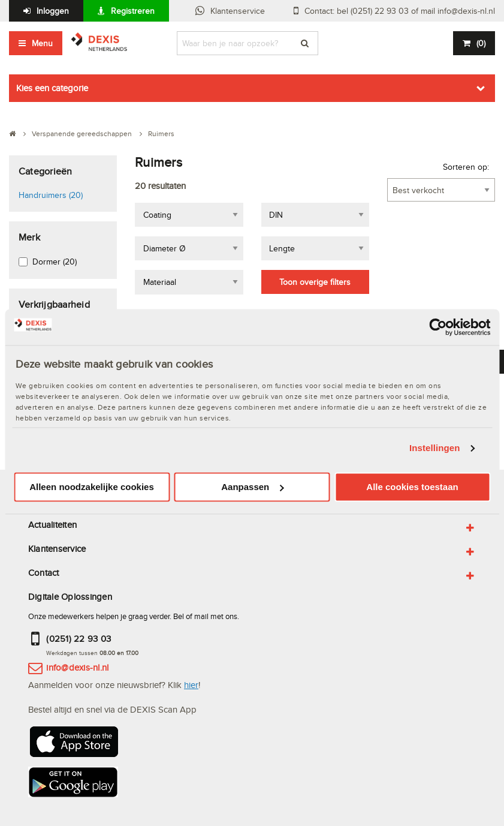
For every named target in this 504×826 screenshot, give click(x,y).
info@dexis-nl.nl (77, 667)
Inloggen (53, 11)
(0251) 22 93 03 (79, 639)
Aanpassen (252, 487)
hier (191, 685)
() (481, 43)
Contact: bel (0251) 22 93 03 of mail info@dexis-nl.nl (400, 11)
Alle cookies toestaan (412, 487)
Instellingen (435, 448)
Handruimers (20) (51, 195)
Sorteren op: (466, 167)
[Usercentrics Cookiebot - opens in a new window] (438, 327)
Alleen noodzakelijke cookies (92, 487)
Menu (42, 43)
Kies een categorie (52, 88)
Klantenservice (238, 11)
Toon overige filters (315, 282)
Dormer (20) (55, 262)
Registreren (133, 11)
